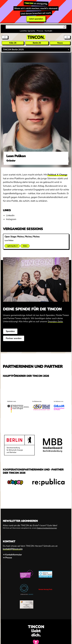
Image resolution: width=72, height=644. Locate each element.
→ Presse (7, 558)
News (60, 43)
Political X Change (57, 175)
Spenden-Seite (55, 321)
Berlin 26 (37, 43)
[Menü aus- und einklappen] (67, 37)
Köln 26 (13, 43)
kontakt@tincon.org (13, 549)
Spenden (10, 331)
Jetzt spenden (36, 19)
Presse (40, 31)
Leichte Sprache (28, 31)
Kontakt (48, 31)
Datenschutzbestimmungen (47, 528)
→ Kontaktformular (12, 555)
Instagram (11, 219)
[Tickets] (5, 37)
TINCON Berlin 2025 (13, 50)
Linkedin (10, 215)
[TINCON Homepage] (36, 37)
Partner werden (14, 338)
